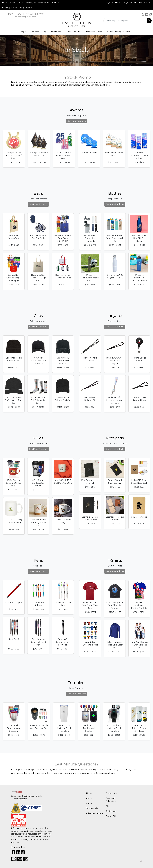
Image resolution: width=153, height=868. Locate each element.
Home (5, 3)
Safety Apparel (25, 8)
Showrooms (44, 3)
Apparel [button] (24, 32)
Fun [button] (67, 32)
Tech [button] (108, 32)
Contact (21, 3)
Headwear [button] (77, 32)
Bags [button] (45, 32)
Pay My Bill (31, 3)
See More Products (77, 121)
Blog (108, 806)
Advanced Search (94, 813)
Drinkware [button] (56, 32)
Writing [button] (118, 32)
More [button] (128, 32)
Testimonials (92, 808)
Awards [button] (36, 32)
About (13, 3)
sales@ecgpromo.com (26, 17)
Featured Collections (111, 800)
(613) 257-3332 (14, 14)
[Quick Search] (125, 21)
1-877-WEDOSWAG (34, 14)
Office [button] (99, 32)
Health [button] (89, 32)
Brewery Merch (10, 8)
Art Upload (56, 3)
